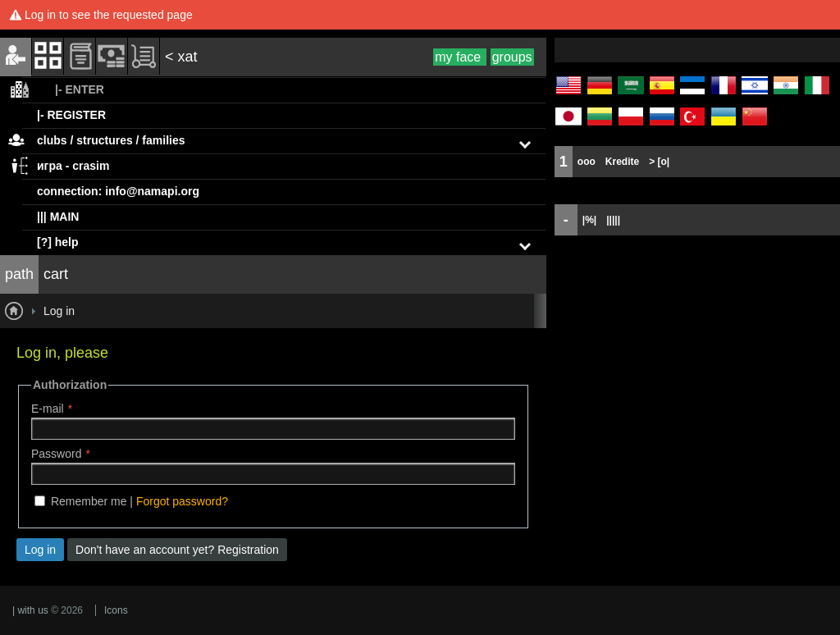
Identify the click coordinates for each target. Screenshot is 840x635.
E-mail (48, 409)
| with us (30, 610)
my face (459, 57)
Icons (116, 610)
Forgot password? (182, 501)
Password (56, 454)
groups (512, 57)
